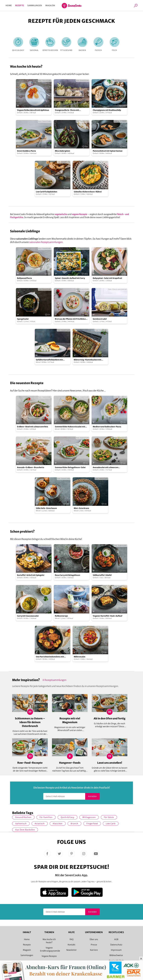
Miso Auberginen (62, 151)
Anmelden (92, 796)
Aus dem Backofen (25, 830)
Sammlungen (35, 5)
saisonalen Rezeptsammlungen (46, 242)
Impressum (116, 950)
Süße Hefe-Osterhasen (46, 508)
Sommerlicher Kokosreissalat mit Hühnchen (70, 427)
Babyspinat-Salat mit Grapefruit (107, 278)
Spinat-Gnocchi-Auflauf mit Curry (70, 278)
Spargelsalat (23, 319)
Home (9, 5)
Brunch (74, 824)
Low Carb (111, 824)
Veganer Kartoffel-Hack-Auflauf (107, 616)
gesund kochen (23, 817)
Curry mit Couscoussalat (28, 616)
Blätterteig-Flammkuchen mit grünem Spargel (87, 360)
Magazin (50, 5)
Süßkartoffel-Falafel (102, 575)
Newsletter (71, 950)
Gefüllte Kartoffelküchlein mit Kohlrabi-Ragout (49, 360)
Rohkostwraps (61, 616)
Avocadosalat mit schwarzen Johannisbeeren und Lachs (106, 468)
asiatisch (40, 824)
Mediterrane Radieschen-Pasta (107, 427)
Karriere (94, 950)
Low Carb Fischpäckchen (47, 192)
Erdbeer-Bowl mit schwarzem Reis (33, 427)
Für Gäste (109, 817)
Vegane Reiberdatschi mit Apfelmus (33, 110)
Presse (94, 945)
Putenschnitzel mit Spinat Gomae (108, 151)
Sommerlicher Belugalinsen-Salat (70, 467)
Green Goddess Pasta (26, 151)
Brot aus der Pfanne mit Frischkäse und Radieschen (70, 319)
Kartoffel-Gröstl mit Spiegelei (31, 575)
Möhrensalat (80, 657)
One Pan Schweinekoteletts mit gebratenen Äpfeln (50, 657)
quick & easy (68, 817)
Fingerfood (92, 824)
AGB (116, 939)
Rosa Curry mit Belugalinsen (67, 575)
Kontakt (71, 945)
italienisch (21, 824)
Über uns (94, 939)
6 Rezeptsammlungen (54, 680)
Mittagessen (89, 817)
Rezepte (20, 5)
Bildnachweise (116, 955)
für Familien (46, 817)
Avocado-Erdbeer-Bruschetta (31, 467)
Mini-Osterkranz (81, 508)
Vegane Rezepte (49, 956)
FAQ (72, 939)
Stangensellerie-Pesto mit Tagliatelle (67, 110)
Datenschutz (116, 945)
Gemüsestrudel (100, 319)
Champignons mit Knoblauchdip (107, 110)
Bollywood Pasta (24, 278)
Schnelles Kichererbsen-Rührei (88, 192)
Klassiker (58, 824)
